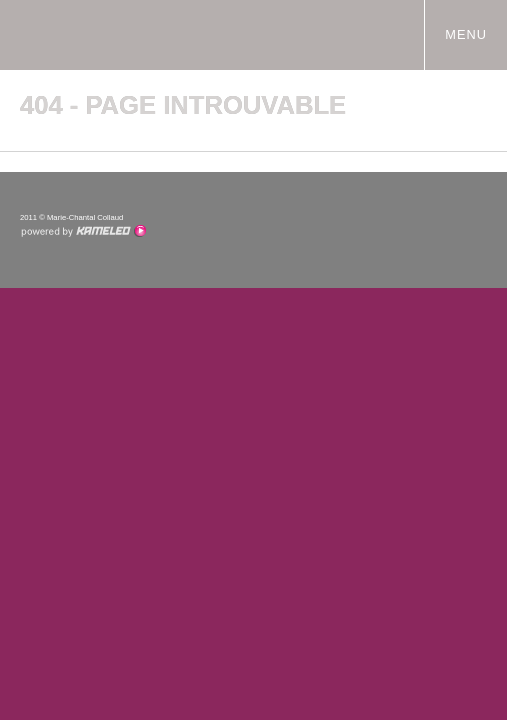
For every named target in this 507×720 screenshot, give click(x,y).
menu (475, 33)
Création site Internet (83, 231)
